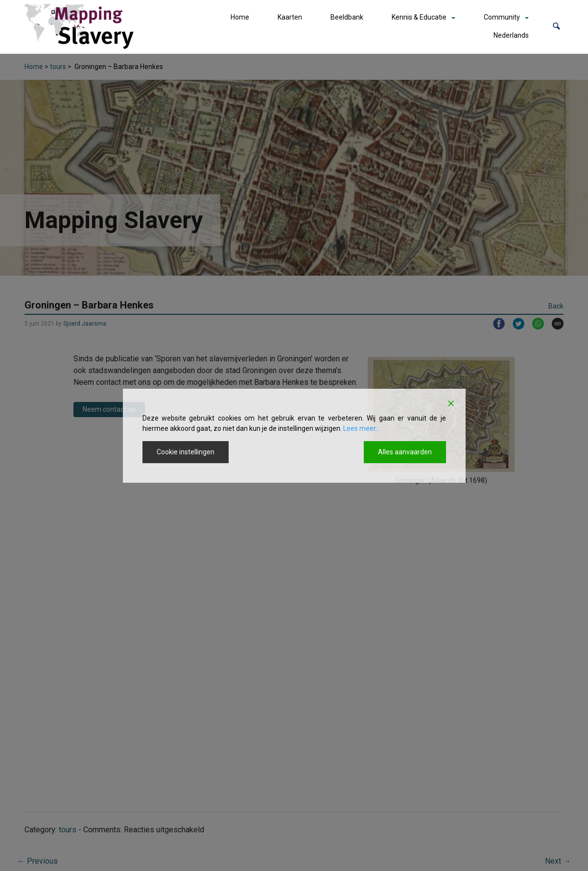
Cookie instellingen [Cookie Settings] (186, 452)
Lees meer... (362, 428)
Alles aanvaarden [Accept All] (405, 452)
